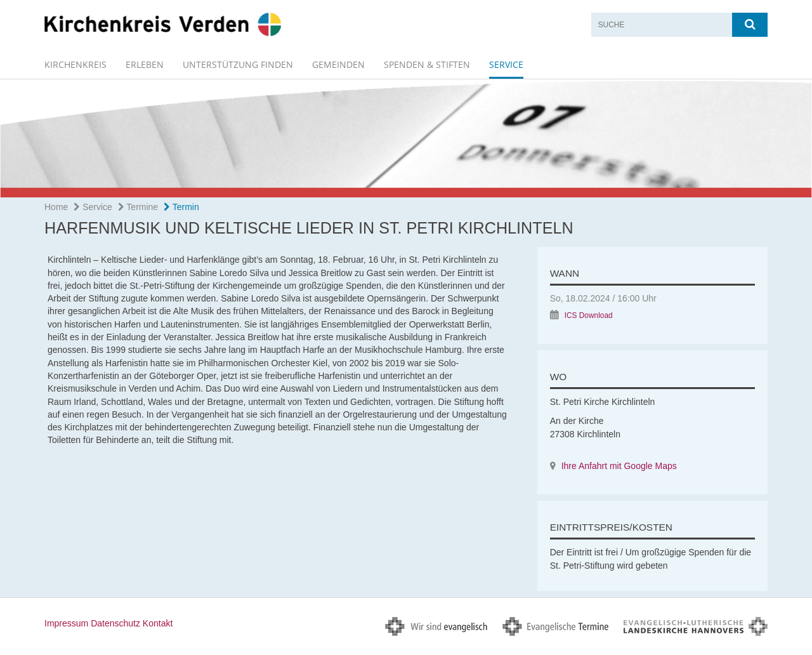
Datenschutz (115, 623)
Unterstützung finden (238, 64)
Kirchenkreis (75, 64)
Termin (181, 207)
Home (56, 207)
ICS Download (589, 315)
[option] (406, 139)
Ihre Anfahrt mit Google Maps (619, 466)
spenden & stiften (427, 64)
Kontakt (158, 623)
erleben (145, 64)
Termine (138, 207)
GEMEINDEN (338, 64)
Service (506, 64)
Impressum (66, 623)
